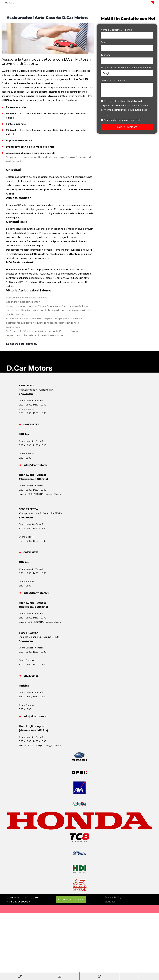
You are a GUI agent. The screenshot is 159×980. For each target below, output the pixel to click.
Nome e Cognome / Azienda (116, 30)
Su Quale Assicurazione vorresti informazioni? (126, 67)
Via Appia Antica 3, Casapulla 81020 (40, 513)
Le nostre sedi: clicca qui (22, 344)
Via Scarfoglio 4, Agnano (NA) (37, 390)
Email (104, 42)
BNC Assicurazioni (44, 274)
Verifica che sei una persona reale (123, 120)
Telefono (106, 55)
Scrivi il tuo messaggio (113, 80)
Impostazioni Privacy (71, 899)
